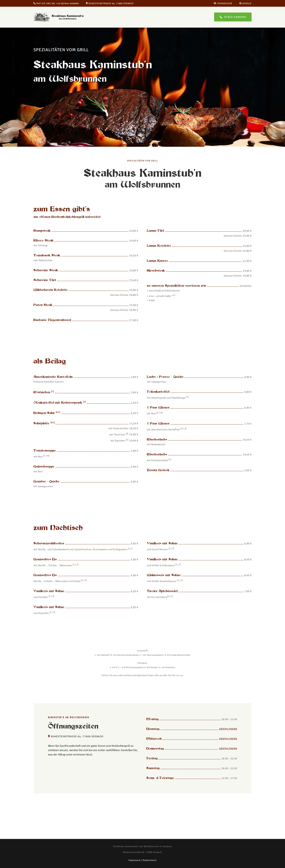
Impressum (135, 860)
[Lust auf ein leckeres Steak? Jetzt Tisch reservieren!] (233, 17)
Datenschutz (150, 860)
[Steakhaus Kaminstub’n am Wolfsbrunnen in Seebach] (60, 14)
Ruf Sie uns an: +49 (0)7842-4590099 (56, 4)
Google (245, 4)
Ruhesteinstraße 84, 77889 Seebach (110, 4)
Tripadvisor (223, 4)
